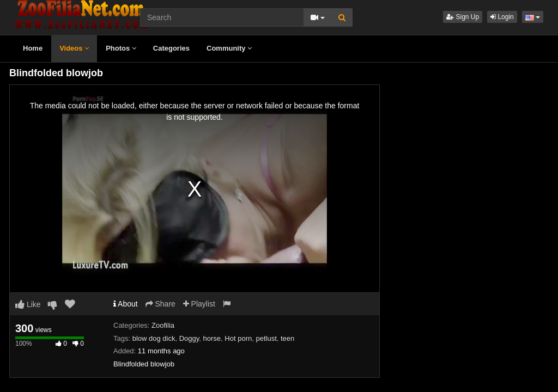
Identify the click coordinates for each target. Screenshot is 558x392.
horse (212, 338)
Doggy (189, 338)
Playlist (199, 304)
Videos (74, 48)
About (126, 304)
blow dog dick (154, 338)
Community (229, 48)
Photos (121, 48)
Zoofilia (163, 325)
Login (502, 17)
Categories (171, 48)
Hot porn (238, 338)
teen (287, 338)
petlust (266, 338)
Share (160, 304)
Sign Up (463, 17)
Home (33, 48)
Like (28, 304)
